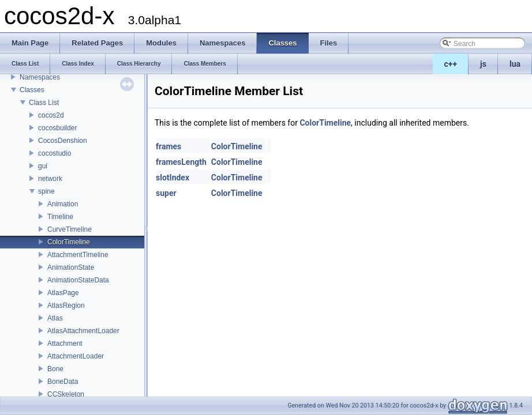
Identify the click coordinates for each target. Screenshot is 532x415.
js (483, 64)
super (166, 193)
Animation (63, 204)
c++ (451, 64)
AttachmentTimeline (78, 255)
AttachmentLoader (76, 356)
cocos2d (51, 115)
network (50, 179)
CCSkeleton (66, 394)
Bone (55, 369)
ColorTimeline (69, 242)
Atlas (55, 318)
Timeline (60, 217)
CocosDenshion (63, 141)
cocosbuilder (57, 128)
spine (46, 191)
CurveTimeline (70, 229)
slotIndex (173, 178)
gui (43, 166)
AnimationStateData (78, 280)
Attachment (65, 344)
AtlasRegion (66, 305)
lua (515, 64)
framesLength (181, 162)
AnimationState (71, 267)
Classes (32, 90)
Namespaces (40, 77)
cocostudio (55, 153)
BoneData (63, 382)
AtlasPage (63, 293)
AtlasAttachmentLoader (83, 331)
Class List (44, 103)
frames (168, 146)
